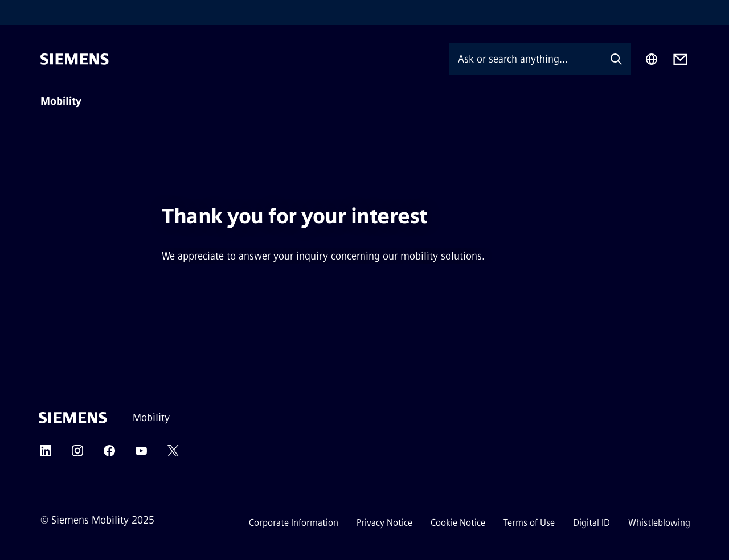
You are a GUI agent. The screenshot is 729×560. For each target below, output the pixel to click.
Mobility (61, 101)
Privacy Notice (384, 523)
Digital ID (591, 523)
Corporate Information (294, 523)
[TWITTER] (173, 454)
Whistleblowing (659, 523)
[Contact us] (680, 59)
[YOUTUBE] (141, 454)
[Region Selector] (652, 59)
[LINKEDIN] (46, 454)
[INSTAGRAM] (77, 454)
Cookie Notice (458, 523)
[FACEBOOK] (109, 454)
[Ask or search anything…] (525, 59)
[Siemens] (75, 59)
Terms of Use (529, 523)
